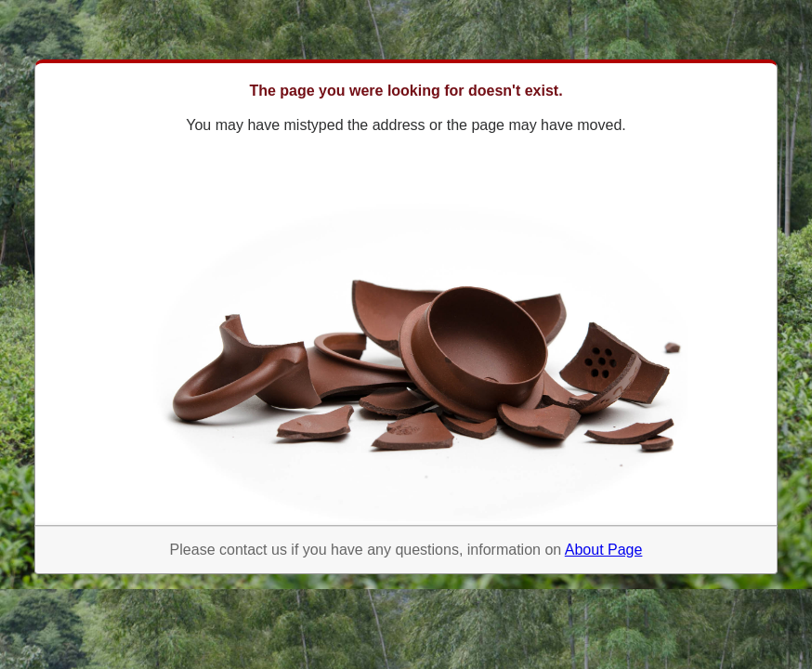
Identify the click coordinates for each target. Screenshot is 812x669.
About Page (604, 550)
